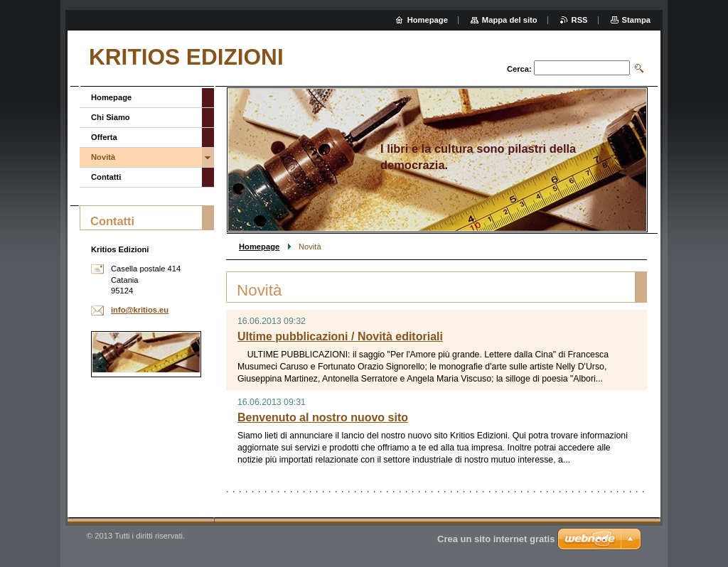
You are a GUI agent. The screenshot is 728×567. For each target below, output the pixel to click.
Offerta (104, 137)
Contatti (106, 177)
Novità (103, 157)
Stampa (636, 20)
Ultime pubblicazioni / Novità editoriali (340, 336)
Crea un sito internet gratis (496, 539)
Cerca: (519, 69)
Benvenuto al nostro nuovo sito (323, 417)
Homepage (259, 247)
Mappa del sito (510, 20)
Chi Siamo (111, 117)
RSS (580, 20)
